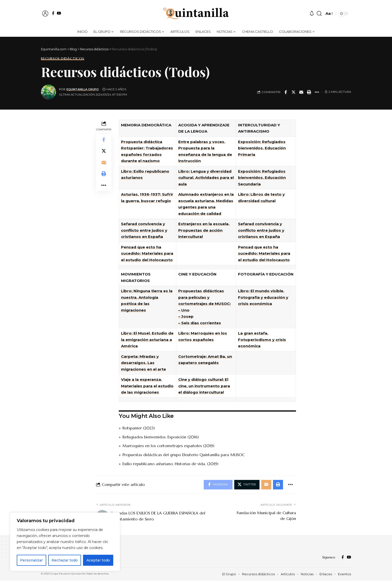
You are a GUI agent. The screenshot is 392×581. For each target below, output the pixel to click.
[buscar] (319, 14)
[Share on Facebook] (286, 92)
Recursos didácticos (63, 59)
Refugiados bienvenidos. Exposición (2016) (161, 437)
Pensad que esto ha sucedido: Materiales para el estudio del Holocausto (147, 253)
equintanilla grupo (83, 89)
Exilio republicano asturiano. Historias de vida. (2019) (171, 463)
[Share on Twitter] (293, 92)
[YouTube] (59, 13)
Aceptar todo (98, 560)
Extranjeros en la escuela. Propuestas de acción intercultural (204, 230)
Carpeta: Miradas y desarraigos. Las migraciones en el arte (143, 363)
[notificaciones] (312, 14)
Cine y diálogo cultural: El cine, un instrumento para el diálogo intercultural (204, 386)
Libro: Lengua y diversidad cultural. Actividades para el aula (206, 178)
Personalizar (31, 560)
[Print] (309, 92)
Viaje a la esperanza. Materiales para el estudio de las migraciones (147, 386)
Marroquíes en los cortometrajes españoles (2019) (169, 446)
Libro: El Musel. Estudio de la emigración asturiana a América (147, 340)
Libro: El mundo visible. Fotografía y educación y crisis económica (263, 297)
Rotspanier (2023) (139, 428)
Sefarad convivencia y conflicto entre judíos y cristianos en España (144, 230)
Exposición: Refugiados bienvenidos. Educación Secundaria (262, 178)
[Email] (301, 92)
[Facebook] (53, 13)
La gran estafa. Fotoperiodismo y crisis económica (262, 340)
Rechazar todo (65, 560)
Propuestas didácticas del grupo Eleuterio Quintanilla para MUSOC (184, 454)
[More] (317, 92)
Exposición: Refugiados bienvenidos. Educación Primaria (262, 148)
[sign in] (45, 14)
